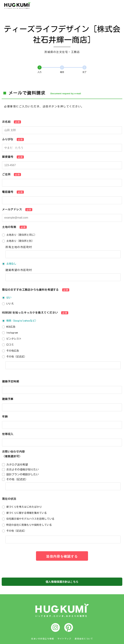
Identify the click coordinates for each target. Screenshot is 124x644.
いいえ (10, 304)
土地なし (11, 264)
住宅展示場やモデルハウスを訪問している (30, 519)
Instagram (12, 333)
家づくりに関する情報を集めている (27, 513)
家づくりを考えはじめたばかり (24, 507)
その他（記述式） (16, 357)
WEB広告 (11, 327)
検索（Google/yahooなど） (22, 321)
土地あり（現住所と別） (20, 241)
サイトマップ (64, 639)
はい (9, 298)
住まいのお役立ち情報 (42, 639)
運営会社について (84, 639)
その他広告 (13, 351)
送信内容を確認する (62, 556)
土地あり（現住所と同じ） (21, 235)
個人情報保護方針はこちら (62, 582)
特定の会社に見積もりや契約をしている (29, 525)
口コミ (10, 345)
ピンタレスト (14, 339)
